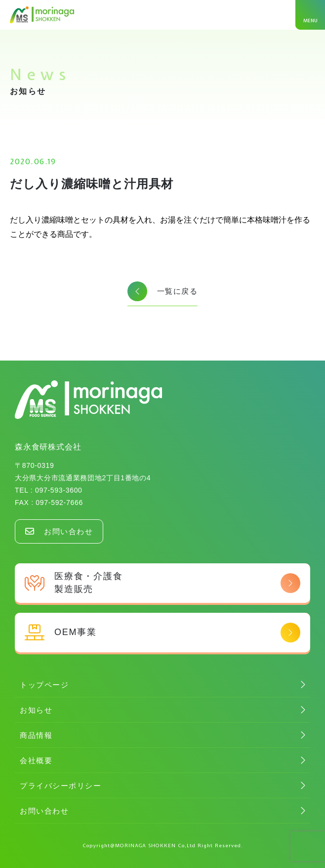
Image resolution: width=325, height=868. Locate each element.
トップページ (44, 685)
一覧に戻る (163, 291)
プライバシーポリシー (61, 786)
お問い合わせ (59, 531)
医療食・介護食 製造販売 (162, 582)
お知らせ (36, 710)
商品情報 (36, 735)
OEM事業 (162, 633)
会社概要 (36, 760)
